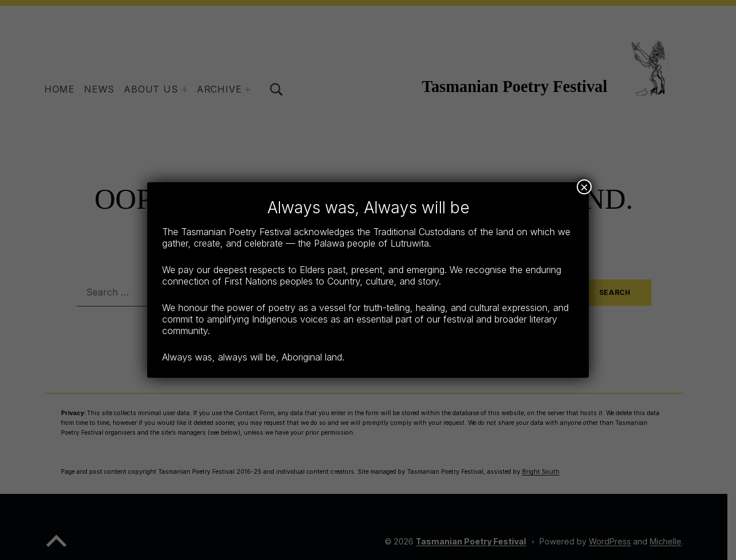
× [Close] (584, 187)
